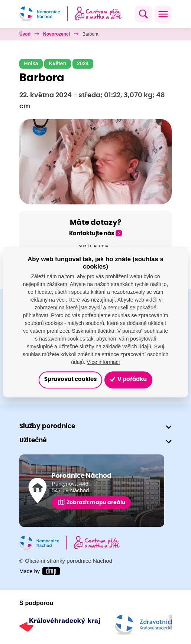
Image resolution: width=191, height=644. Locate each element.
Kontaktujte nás (92, 234)
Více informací (103, 362)
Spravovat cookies (70, 380)
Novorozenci (56, 34)
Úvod (25, 34)
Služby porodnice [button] (47, 426)
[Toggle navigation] (163, 14)
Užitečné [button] (33, 440)
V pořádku (128, 379)
